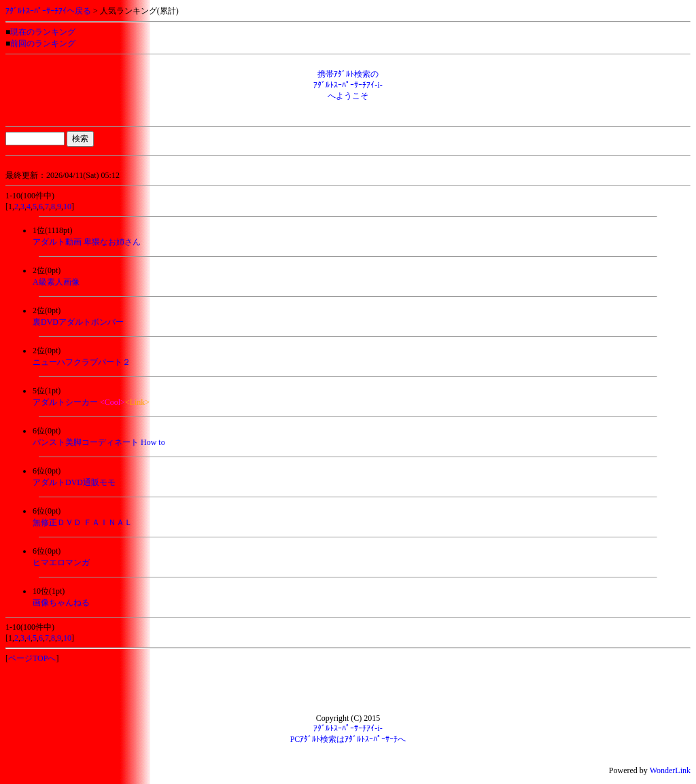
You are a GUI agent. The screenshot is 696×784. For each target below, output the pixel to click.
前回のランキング (43, 43)
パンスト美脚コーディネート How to (99, 442)
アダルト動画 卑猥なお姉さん (87, 242)
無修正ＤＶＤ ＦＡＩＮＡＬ (83, 522)
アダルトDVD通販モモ (74, 482)
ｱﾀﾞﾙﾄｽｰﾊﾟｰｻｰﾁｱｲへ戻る (48, 11)
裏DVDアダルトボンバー (78, 322)
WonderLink (670, 770)
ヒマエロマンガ (61, 563)
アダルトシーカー (65, 402)
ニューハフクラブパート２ (82, 362)
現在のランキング (43, 32)
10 (67, 207)
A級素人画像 (56, 282)
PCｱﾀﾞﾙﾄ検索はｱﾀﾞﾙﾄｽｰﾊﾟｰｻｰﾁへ (348, 739)
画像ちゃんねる (61, 603)
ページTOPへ (32, 658)
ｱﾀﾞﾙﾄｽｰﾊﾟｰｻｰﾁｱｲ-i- (348, 728)
